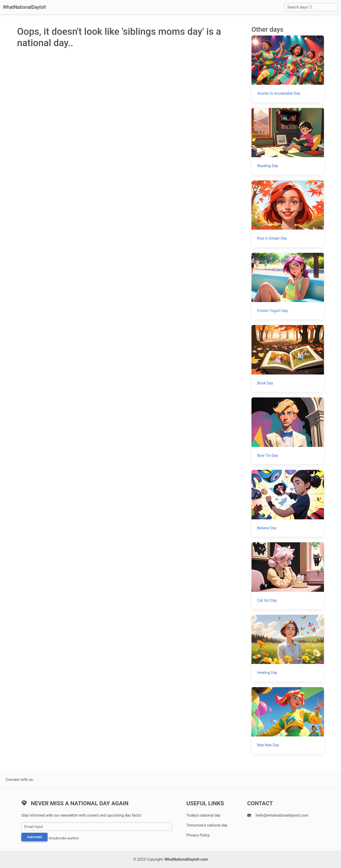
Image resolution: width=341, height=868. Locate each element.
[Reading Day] (288, 141)
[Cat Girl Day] (288, 576)
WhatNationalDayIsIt (24, 7)
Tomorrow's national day (207, 825)
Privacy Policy (198, 835)
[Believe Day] (288, 503)
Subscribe (34, 837)
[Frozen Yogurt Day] (288, 286)
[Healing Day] (288, 648)
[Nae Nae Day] (288, 721)
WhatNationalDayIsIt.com (186, 859)
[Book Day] (288, 358)
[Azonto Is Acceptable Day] (288, 69)
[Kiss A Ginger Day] (288, 214)
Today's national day (203, 815)
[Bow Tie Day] (288, 431)
